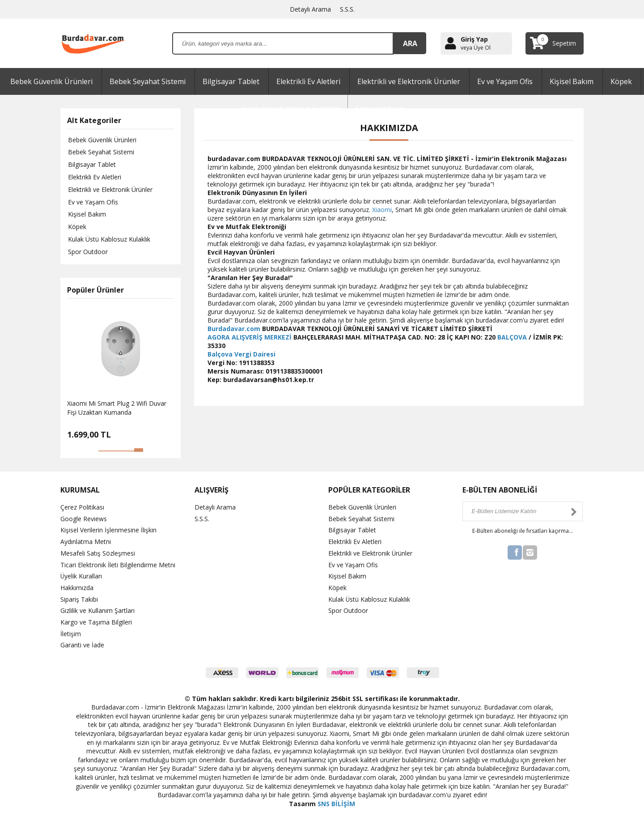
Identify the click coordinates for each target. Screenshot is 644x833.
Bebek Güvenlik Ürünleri (51, 81)
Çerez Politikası (82, 508)
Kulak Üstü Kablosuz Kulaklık (108, 240)
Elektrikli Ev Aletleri (308, 81)
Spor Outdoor (87, 253)
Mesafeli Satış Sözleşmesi (98, 553)
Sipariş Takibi (79, 598)
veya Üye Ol (476, 48)
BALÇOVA (512, 337)
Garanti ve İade (82, 643)
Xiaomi (382, 210)
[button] (103, 452)
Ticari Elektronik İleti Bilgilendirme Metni (118, 564)
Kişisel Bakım (572, 81)
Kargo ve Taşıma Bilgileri (96, 621)
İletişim (71, 632)
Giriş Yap (474, 39)
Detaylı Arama (310, 9)
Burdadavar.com (234, 329)
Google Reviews (84, 519)
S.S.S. (347, 9)
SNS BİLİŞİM (336, 801)
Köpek (621, 81)
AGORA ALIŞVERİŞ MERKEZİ (250, 337)
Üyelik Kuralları (81, 576)
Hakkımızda (77, 587)
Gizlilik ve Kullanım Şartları (97, 610)
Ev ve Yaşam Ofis (505, 81)
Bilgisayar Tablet (231, 81)
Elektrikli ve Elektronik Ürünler (409, 81)
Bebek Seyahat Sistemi (148, 81)
